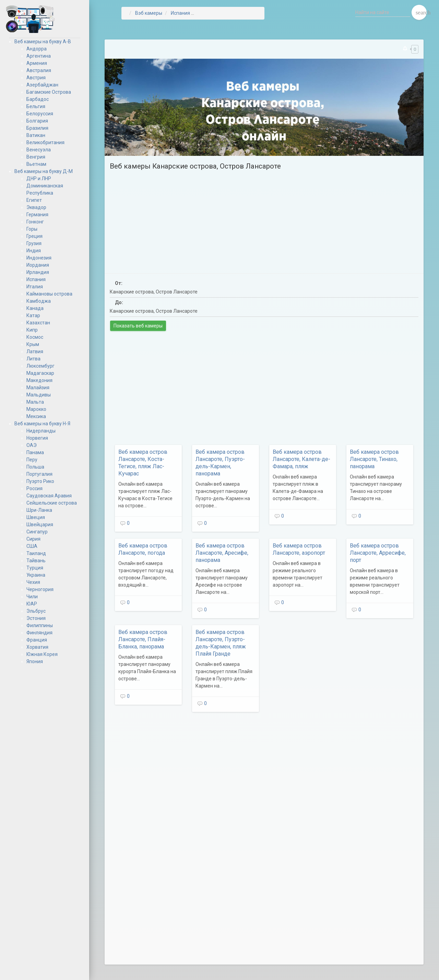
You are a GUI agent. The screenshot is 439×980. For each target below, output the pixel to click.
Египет (34, 200)
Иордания (38, 265)
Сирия (33, 539)
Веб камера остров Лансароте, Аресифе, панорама (222, 553)
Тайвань (36, 561)
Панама (35, 452)
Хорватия (37, 647)
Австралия (39, 70)
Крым (33, 344)
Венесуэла (39, 150)
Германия (37, 215)
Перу (32, 460)
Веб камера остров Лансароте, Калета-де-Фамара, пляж (301, 459)
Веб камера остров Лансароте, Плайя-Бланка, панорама (143, 639)
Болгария (37, 121)
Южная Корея (42, 654)
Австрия (36, 78)
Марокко (36, 409)
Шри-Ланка (39, 510)
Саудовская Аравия (49, 496)
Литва (33, 359)
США (32, 546)
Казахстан (38, 323)
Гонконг (35, 222)
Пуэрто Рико (40, 481)
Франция (37, 640)
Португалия (39, 474)
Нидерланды (41, 431)
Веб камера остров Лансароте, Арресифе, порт (378, 553)
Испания (36, 279)
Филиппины (40, 625)
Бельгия (36, 106)
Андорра (37, 49)
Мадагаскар (40, 373)
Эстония (36, 618)
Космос (35, 337)
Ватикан (36, 135)
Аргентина (39, 56)
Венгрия (36, 157)
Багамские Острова (49, 92)
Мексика (36, 416)
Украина (36, 575)
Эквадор (36, 207)
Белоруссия (40, 114)
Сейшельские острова (52, 503)
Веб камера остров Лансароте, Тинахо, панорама (374, 459)
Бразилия (37, 128)
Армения (37, 63)
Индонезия (39, 258)
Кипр (32, 330)
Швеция (36, 517)
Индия (34, 251)
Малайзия (38, 388)
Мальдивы (39, 395)
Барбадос (38, 99)
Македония (39, 380)
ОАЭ (32, 445)
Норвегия (37, 438)
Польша (35, 467)
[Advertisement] (264, 220)
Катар (33, 315)
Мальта (35, 402)
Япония (35, 661)
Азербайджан (42, 85)
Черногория (40, 589)
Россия (34, 488)
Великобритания (45, 142)
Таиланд (36, 553)
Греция (34, 236)
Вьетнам (36, 164)
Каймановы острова (49, 294)
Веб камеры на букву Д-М (44, 171)
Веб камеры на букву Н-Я (42, 424)
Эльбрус (36, 611)
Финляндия (39, 633)
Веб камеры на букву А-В (43, 42)
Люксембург (40, 366)
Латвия (35, 351)
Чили (32, 597)
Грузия (34, 243)
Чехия (33, 582)
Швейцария (40, 524)
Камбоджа (39, 301)
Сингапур (37, 532)
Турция (35, 568)
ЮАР (32, 604)
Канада (35, 308)
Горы (32, 229)
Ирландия (38, 272)
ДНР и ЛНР (39, 178)
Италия (35, 287)
